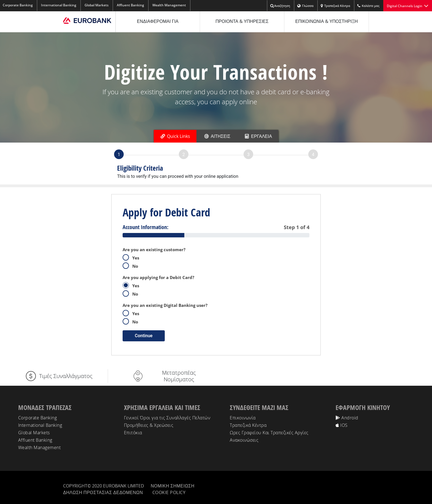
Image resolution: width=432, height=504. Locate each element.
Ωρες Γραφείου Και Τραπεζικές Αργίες (269, 433)
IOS (342, 425)
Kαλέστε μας (368, 6)
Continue (144, 336)
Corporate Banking (38, 418)
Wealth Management (169, 5)
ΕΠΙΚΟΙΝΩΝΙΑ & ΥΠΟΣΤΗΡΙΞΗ (327, 21)
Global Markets (97, 5)
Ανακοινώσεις (244, 440)
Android (347, 418)
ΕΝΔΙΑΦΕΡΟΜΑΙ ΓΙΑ (158, 21)
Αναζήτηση (280, 6)
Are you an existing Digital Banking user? (165, 305)
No (132, 266)
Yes (133, 258)
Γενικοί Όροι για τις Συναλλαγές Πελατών (167, 418)
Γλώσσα (305, 6)
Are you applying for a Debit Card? (158, 277)
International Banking (59, 5)
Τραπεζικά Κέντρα (335, 6)
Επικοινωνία (243, 418)
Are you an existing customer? (154, 250)
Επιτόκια (133, 433)
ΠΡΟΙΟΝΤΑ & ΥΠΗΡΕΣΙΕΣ (242, 21)
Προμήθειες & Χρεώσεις (149, 425)
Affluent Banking (130, 5)
